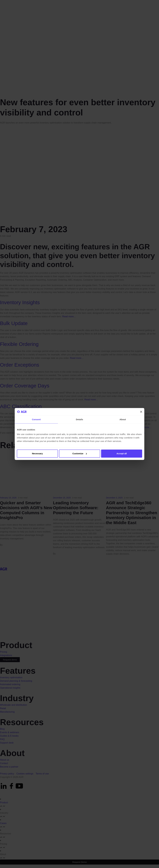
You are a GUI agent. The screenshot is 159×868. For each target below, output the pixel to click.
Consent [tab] (36, 420)
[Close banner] (141, 412)
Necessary (37, 453)
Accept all (122, 453)
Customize (80, 453)
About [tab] (123, 420)
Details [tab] (79, 420)
